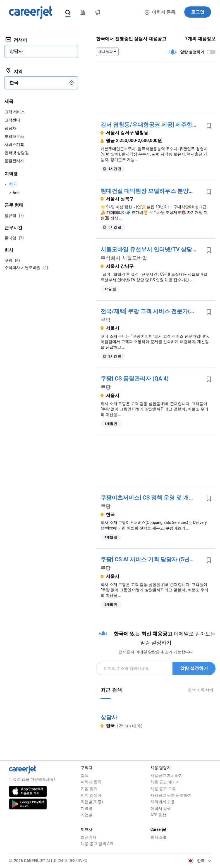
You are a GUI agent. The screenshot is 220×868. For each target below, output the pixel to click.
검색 (85, 775)
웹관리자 (89, 837)
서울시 (15, 192)
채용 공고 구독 (163, 789)
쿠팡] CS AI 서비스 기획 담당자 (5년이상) (152, 559)
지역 (14, 71)
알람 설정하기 (194, 668)
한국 (13, 184)
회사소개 (158, 837)
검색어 (16, 40)
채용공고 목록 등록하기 (171, 795)
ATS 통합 (158, 815)
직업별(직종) (92, 802)
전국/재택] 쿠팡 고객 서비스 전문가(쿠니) (152, 311)
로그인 (198, 12)
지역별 (87, 808)
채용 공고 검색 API (97, 844)
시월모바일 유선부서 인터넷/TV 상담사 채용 (155, 249)
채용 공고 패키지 (165, 782)
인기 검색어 (91, 795)
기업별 (87, 815)
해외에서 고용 (163, 802)
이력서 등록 (160, 12)
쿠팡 (106, 320)
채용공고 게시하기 (167, 775)
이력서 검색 (161, 808)
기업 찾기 (89, 789)
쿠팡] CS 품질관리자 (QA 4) (135, 379)
